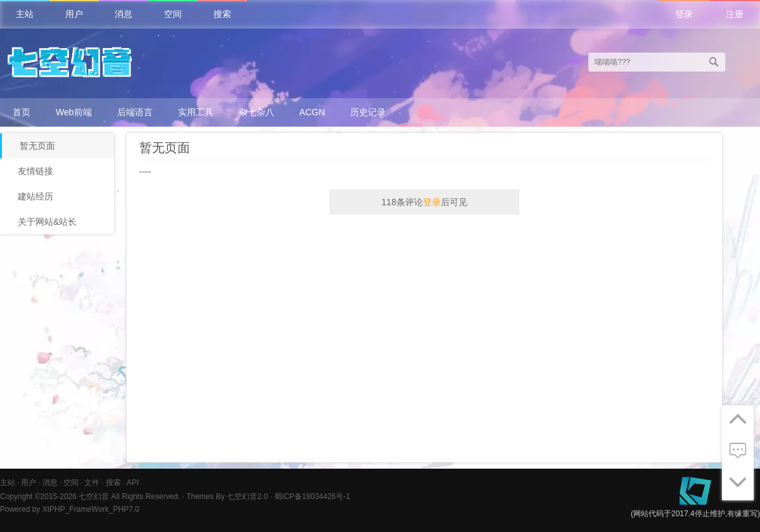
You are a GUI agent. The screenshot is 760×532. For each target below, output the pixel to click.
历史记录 (368, 112)
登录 (684, 14)
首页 (22, 112)
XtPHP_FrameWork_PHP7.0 (91, 509)
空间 (173, 14)
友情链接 (35, 171)
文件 (92, 483)
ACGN (312, 112)
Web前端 (74, 112)
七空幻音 (94, 497)
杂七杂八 (256, 112)
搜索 (222, 14)
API (133, 483)
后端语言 (135, 112)
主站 (25, 14)
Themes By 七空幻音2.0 (227, 497)
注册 (735, 14)
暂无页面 (37, 146)
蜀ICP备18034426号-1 (312, 497)
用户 (74, 14)
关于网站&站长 (47, 222)
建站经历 (35, 196)
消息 (123, 14)
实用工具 (196, 112)
